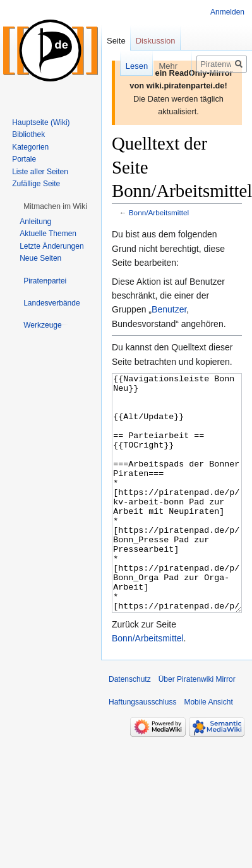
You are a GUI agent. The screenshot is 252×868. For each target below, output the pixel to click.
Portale (24, 159)
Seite (116, 41)
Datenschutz (130, 727)
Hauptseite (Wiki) (41, 122)
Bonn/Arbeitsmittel (159, 212)
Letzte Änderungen (51, 246)
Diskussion (156, 41)
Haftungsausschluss (142, 749)
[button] (55, 206)
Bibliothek (28, 134)
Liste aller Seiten (40, 172)
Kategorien (30, 147)
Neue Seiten (40, 258)
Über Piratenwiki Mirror (197, 727)
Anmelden (227, 12)
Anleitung (35, 222)
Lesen (128, 66)
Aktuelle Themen (48, 234)
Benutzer (169, 309)
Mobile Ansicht (208, 749)
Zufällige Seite (36, 184)
